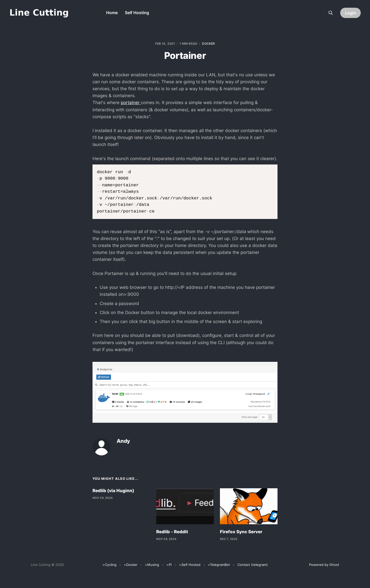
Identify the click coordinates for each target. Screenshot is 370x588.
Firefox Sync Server (241, 532)
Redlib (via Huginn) (113, 491)
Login (351, 13)
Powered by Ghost (324, 565)
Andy (123, 441)
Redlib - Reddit (172, 532)
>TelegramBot (219, 565)
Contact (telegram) (253, 565)
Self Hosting (137, 13)
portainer (131, 103)
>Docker (131, 565)
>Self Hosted (190, 565)
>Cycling (109, 565)
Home (112, 13)
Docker (209, 44)
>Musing (152, 565)
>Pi (169, 565)
